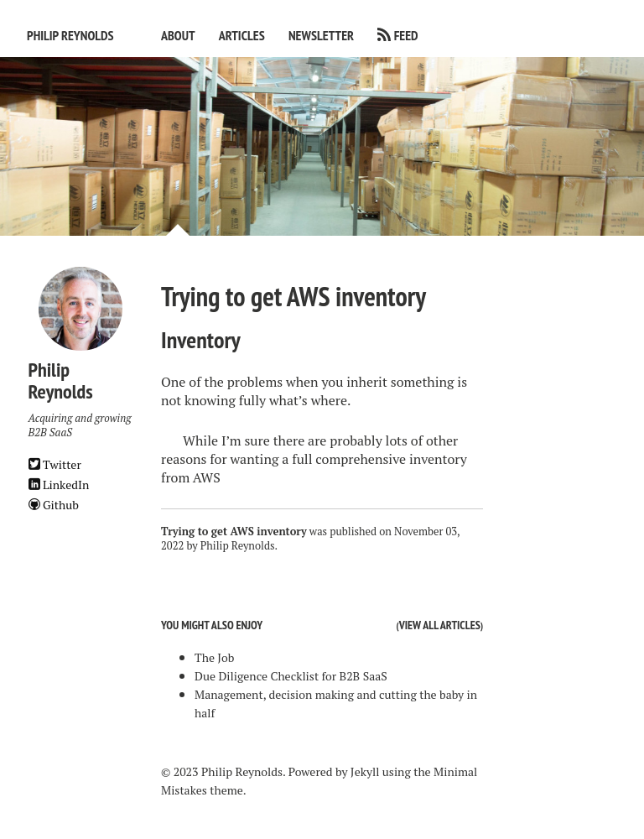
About (178, 35)
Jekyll (365, 771)
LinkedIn (59, 485)
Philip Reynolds (70, 35)
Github (54, 505)
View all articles (440, 625)
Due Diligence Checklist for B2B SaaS (291, 676)
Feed (406, 35)
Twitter (55, 464)
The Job (214, 657)
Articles (242, 35)
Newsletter (321, 35)
